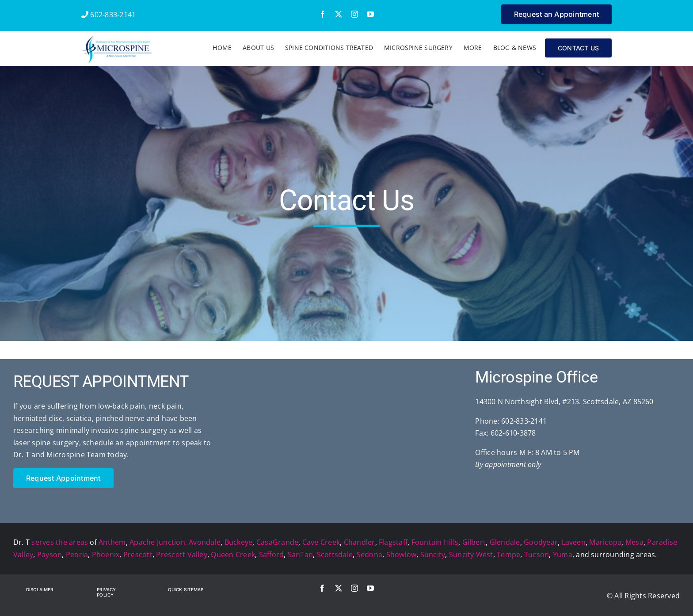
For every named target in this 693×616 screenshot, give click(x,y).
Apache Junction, (158, 542)
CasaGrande (277, 542)
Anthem (112, 542)
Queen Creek (233, 555)
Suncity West (471, 555)
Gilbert (474, 542)
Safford (272, 555)
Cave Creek (321, 542)
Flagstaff (393, 542)
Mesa (634, 542)
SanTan (300, 555)
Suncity (433, 555)
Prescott (138, 555)
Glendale (505, 542)
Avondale (205, 542)
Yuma (563, 555)
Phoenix (106, 555)
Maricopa (605, 542)
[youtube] (370, 14)
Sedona (369, 555)
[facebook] (323, 14)
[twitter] (339, 14)
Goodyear (541, 542)
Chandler (360, 542)
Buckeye (239, 542)
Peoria (77, 555)
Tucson (537, 555)
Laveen (574, 542)
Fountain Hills (435, 542)
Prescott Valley (182, 555)
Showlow (402, 555)
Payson (49, 555)
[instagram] (354, 14)
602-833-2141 (109, 15)
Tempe (508, 555)
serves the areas (60, 542)
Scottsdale (335, 555)
